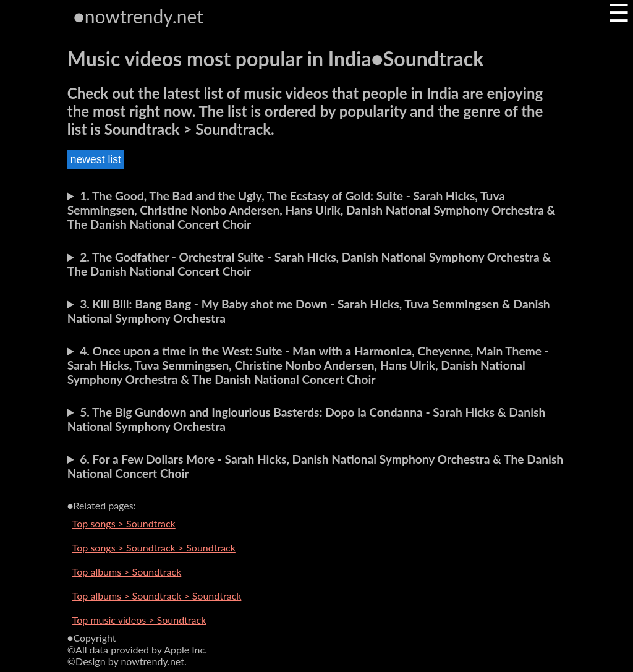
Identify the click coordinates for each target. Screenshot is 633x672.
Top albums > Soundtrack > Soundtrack (157, 596)
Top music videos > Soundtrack (139, 620)
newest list (96, 159)
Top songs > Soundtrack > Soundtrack (154, 547)
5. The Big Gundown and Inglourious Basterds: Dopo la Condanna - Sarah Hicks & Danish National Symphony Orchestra (307, 419)
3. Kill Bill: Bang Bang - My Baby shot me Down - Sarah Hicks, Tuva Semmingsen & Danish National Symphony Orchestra (309, 311)
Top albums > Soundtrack (127, 572)
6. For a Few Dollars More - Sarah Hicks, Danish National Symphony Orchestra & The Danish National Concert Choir (315, 466)
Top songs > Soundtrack (124, 523)
